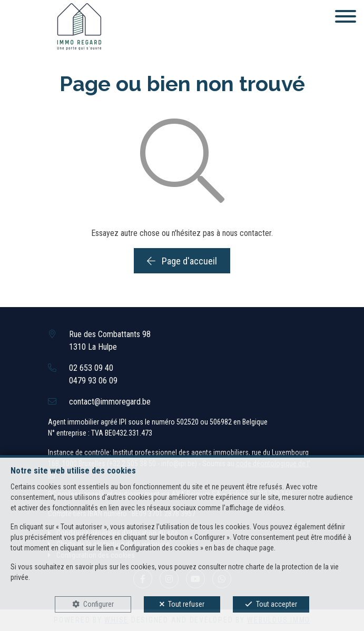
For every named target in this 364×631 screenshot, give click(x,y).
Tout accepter (277, 604)
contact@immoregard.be (110, 402)
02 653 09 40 (91, 368)
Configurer (99, 604)
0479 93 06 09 (93, 381)
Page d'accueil (182, 261)
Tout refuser (186, 604)
